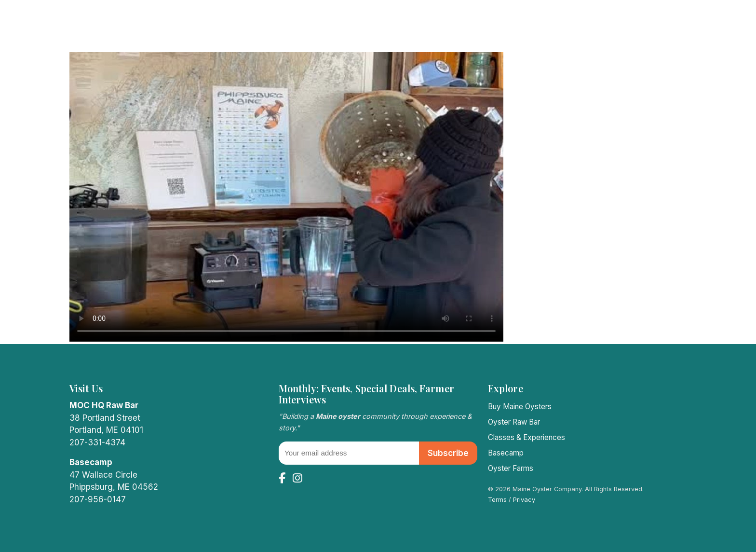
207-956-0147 (98, 499)
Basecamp (506, 453)
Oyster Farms (511, 468)
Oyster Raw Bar (514, 422)
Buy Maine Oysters (520, 407)
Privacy (524, 500)
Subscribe (448, 453)
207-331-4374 (97, 442)
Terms (497, 500)
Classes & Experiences (526, 437)
